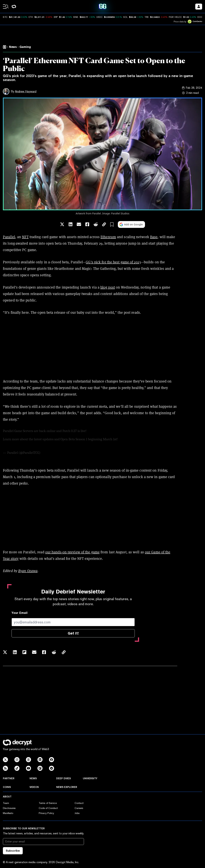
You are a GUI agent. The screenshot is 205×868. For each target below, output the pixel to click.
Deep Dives (63, 778)
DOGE (201, 17)
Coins (7, 787)
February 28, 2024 (54, 453)
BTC (5, 17)
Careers (79, 808)
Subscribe (13, 851)
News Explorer (67, 787)
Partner (9, 778)
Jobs (77, 813)
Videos (34, 787)
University (90, 778)
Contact (79, 803)
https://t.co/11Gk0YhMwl (136, 439)
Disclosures (9, 808)
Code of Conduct (48, 808)
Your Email (20, 613)
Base (154, 237)
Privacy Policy (46, 813)
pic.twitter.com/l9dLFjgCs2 (22, 444)
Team (6, 803)
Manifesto (8, 813)
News (33, 778)
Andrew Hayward (26, 91)
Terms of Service (48, 803)
